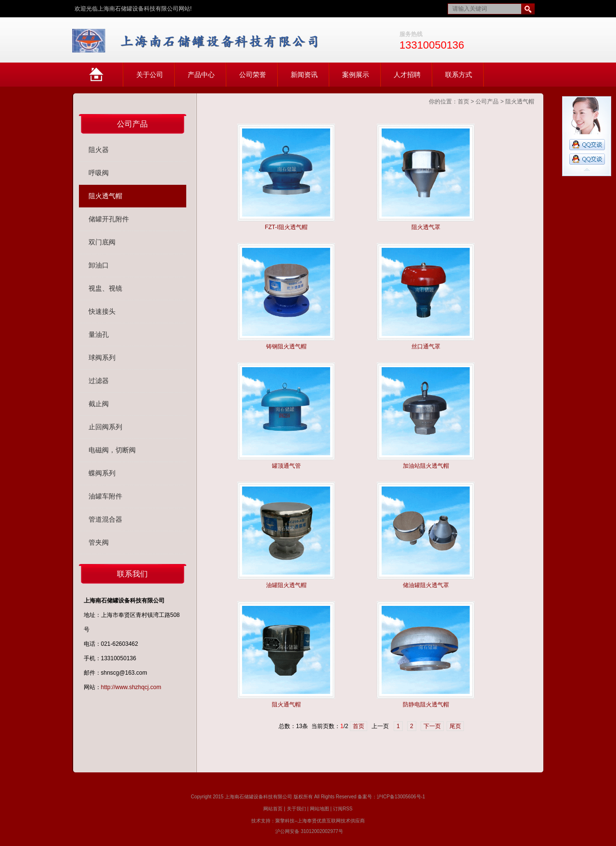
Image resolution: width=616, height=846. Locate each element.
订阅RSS (343, 809)
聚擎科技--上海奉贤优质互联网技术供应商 (320, 821)
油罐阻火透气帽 (286, 585)
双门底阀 (102, 242)
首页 (463, 102)
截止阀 (99, 404)
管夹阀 (99, 542)
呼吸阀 (99, 173)
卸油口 (99, 265)
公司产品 (487, 102)
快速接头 (102, 311)
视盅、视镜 (105, 288)
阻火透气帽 (520, 102)
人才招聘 (407, 75)
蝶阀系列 (102, 473)
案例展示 (356, 75)
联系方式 (459, 75)
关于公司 (150, 75)
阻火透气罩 (426, 227)
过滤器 (99, 381)
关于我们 (296, 809)
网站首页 (106, 79)
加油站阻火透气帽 (426, 466)
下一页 (432, 726)
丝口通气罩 (426, 346)
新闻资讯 (304, 75)
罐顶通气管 (286, 466)
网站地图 (320, 809)
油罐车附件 (105, 496)
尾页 (455, 726)
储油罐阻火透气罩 (426, 585)
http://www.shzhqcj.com (131, 687)
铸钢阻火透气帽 (286, 346)
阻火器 (99, 150)
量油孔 (99, 334)
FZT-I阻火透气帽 (286, 227)
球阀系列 (102, 358)
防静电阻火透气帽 (426, 705)
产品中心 (201, 75)
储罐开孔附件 (109, 219)
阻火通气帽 (286, 705)
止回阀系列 (105, 427)
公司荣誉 (253, 75)
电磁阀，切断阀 (112, 450)
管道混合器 (105, 519)
